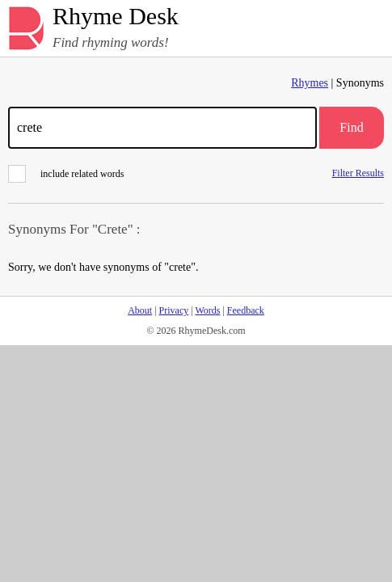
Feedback (246, 310)
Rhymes (310, 83)
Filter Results (358, 173)
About (140, 310)
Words (207, 310)
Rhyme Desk (116, 17)
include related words (66, 174)
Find (351, 127)
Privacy (174, 310)
